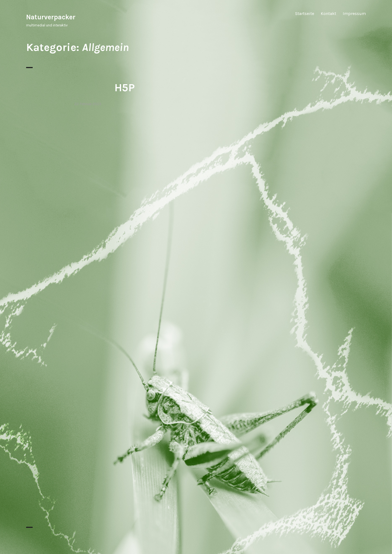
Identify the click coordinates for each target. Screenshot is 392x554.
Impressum (354, 13)
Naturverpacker (51, 17)
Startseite (305, 13)
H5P (125, 88)
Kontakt (328, 13)
